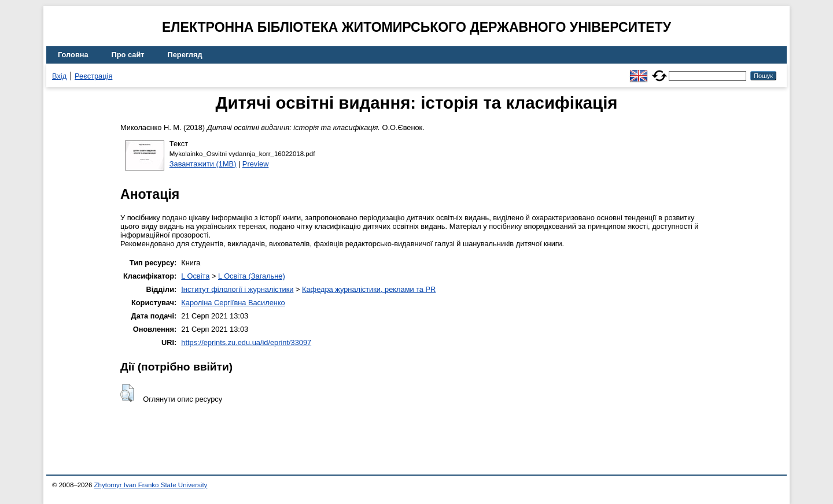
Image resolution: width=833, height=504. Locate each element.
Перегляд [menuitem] (185, 55)
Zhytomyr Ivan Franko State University (151, 485)
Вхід (59, 76)
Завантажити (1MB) (203, 164)
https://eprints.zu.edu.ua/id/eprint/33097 (246, 342)
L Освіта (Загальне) (252, 276)
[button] (127, 393)
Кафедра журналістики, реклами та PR (369, 289)
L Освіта (195, 276)
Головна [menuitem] (73, 55)
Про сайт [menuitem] (128, 55)
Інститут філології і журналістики (237, 289)
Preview (256, 164)
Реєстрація (93, 76)
